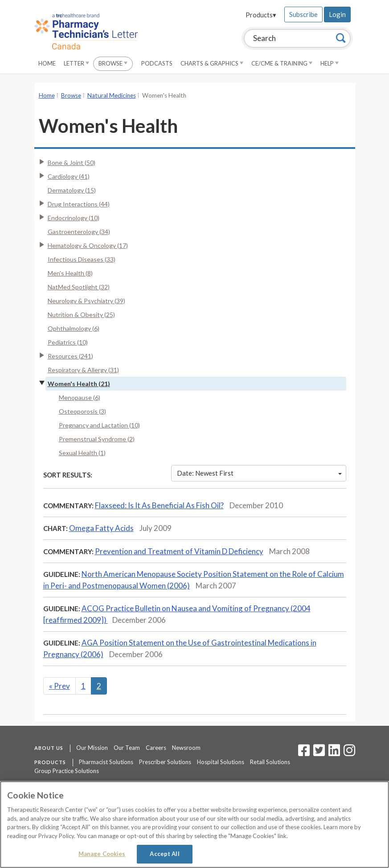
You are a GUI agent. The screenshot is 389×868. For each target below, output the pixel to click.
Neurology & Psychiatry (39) (86, 301)
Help (330, 63)
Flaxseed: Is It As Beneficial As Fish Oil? (159, 505)
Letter (76, 63)
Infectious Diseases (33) (82, 259)
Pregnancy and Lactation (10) (99, 425)
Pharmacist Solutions (106, 762)
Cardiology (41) (69, 176)
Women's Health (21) (79, 384)
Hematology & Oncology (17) (88, 245)
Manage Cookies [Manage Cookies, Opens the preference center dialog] (102, 854)
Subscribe (303, 14)
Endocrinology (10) (74, 218)
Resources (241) (70, 356)
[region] (194, 825)
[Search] (341, 38)
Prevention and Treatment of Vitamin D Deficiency (179, 551)
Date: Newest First (259, 473)
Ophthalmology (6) (74, 328)
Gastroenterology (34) (79, 232)
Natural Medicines (112, 95)
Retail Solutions (270, 762)
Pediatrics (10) (68, 342)
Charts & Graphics (212, 63)
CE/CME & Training (282, 63)
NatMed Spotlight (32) (79, 287)
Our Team (127, 748)
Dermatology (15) (72, 190)
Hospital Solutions (221, 762)
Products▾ (261, 15)
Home (47, 63)
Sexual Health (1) (82, 453)
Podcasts (157, 63)
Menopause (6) (80, 397)
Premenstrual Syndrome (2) (97, 439)
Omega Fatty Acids (101, 528)
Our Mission (92, 748)
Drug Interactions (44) (79, 204)
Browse (113, 63)
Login (337, 14)
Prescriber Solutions (165, 762)
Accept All (164, 854)
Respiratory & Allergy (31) (83, 370)
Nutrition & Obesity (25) (81, 315)
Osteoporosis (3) (82, 411)
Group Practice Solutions (67, 771)
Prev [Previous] (59, 686)
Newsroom (186, 748)
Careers (156, 748)
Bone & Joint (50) (72, 162)
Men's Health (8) (70, 273)
